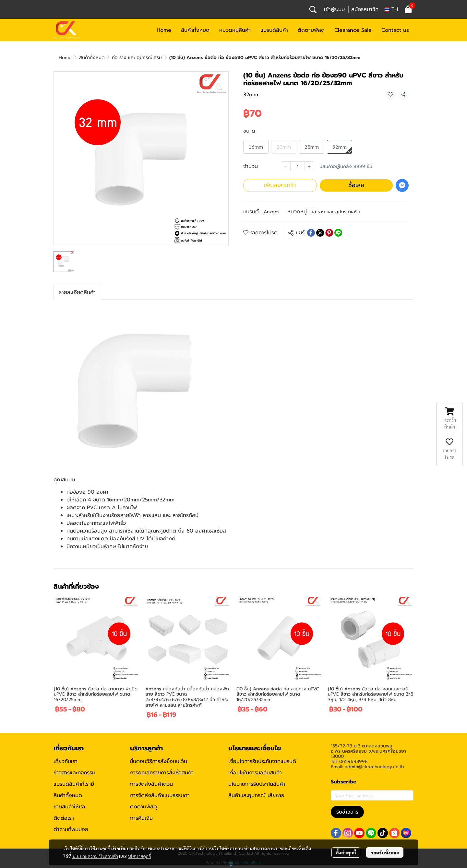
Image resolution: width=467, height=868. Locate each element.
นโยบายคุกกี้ (139, 856)
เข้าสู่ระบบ (334, 9)
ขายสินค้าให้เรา (69, 807)
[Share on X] (320, 233)
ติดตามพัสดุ (144, 807)
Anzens (272, 212)
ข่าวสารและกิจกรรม (74, 773)
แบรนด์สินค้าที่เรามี (74, 784)
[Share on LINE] (338, 233)
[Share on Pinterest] (329, 233)
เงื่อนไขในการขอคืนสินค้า (255, 773)
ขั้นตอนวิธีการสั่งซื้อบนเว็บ (159, 761)
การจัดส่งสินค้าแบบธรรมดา (160, 795)
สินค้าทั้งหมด (92, 58)
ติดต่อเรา (64, 818)
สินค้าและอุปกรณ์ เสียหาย (256, 795)
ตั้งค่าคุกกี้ (346, 852)
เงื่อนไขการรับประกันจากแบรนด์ (262, 761)
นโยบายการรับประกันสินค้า (257, 784)
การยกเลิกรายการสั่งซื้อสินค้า (162, 773)
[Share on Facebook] (311, 233)
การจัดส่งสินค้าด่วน (151, 784)
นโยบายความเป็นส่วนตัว (95, 856)
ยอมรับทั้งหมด (385, 852)
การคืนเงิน (141, 818)
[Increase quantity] (309, 166)
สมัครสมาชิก (365, 9)
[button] (313, 9)
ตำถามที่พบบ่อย (71, 829)
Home (65, 58)
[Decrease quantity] (286, 166)
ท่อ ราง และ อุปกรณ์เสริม (137, 58)
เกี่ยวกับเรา (66, 761)
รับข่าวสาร (347, 812)
